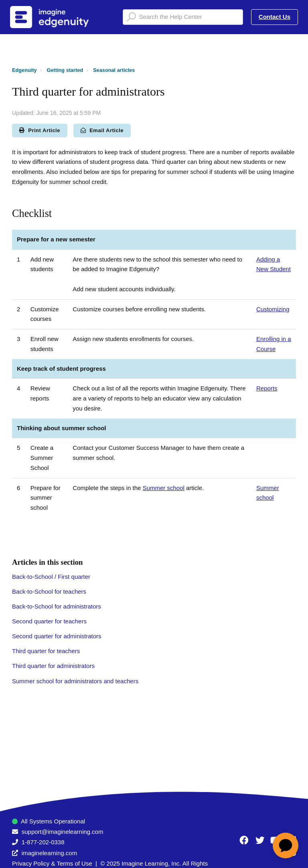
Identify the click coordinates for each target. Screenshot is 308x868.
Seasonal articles (114, 70)
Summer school (164, 488)
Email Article (102, 130)
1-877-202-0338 (43, 842)
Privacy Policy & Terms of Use (52, 863)
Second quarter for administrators (57, 636)
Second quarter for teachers (49, 621)
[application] (286, 846)
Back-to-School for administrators (57, 606)
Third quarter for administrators (53, 666)
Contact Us (275, 17)
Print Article (40, 130)
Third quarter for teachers (46, 651)
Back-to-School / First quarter (51, 577)
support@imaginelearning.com (63, 832)
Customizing (273, 309)
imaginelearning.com (49, 853)
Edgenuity (24, 70)
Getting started (65, 70)
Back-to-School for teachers (49, 591)
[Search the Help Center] (183, 17)
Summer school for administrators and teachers (75, 681)
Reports (267, 388)
